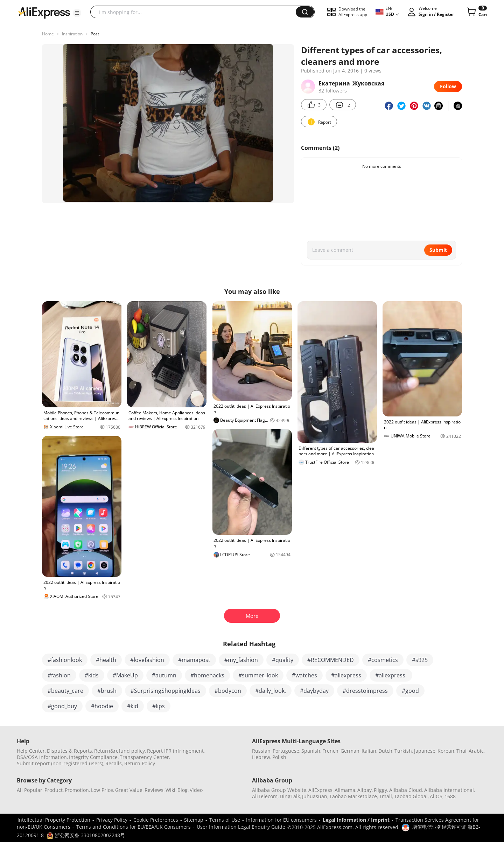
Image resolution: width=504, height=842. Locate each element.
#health (106, 660)
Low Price (102, 790)
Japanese (425, 751)
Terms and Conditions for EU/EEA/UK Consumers (134, 827)
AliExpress (320, 790)
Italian (369, 751)
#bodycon (228, 691)
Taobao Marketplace (353, 796)
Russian (261, 751)
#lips (159, 706)
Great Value (129, 790)
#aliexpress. (391, 675)
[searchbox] (196, 12)
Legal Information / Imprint (356, 820)
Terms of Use (225, 820)
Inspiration (72, 34)
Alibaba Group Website (279, 790)
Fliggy (380, 790)
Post (95, 34)
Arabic (476, 751)
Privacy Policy (112, 820)
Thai (461, 751)
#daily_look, (271, 691)
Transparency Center (144, 757)
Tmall (386, 796)
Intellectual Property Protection (54, 820)
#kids (92, 675)
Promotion (77, 790)
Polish (279, 757)
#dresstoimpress (365, 691)
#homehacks (207, 675)
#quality (283, 660)
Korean (446, 751)
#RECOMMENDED (331, 660)
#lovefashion (147, 660)
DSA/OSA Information (42, 757)
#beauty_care (65, 691)
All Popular (30, 790)
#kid (133, 706)
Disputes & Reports (69, 751)
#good (410, 691)
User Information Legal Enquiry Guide (241, 827)
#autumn (164, 675)
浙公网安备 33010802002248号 (86, 835)
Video (196, 790)
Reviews (154, 790)
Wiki (170, 790)
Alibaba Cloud (406, 790)
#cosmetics (383, 660)
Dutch (385, 751)
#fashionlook (65, 660)
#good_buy (62, 706)
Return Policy (140, 763)
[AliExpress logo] (44, 12)
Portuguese (286, 751)
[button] (77, 13)
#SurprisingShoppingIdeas (166, 691)
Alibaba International (449, 790)
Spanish (311, 751)
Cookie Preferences (156, 820)
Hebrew (261, 757)
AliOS (436, 796)
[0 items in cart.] (477, 12)
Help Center (31, 751)
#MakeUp (125, 675)
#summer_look (258, 675)
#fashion (59, 675)
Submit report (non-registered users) (60, 763)
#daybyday (314, 691)
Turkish (403, 751)
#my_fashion (241, 660)
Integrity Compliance (93, 757)
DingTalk (290, 796)
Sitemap (194, 820)
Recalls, (114, 763)
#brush (107, 691)
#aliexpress (346, 675)
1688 (450, 796)
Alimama (345, 790)
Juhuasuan (315, 796)
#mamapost (194, 660)
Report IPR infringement (175, 751)
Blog (183, 790)
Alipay (365, 790)
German (350, 751)
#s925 (420, 660)
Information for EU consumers (281, 820)
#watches (304, 675)
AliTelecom (265, 796)
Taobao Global (411, 796)
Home (48, 34)
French (330, 751)
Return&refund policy (120, 751)
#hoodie (102, 706)
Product (54, 790)
